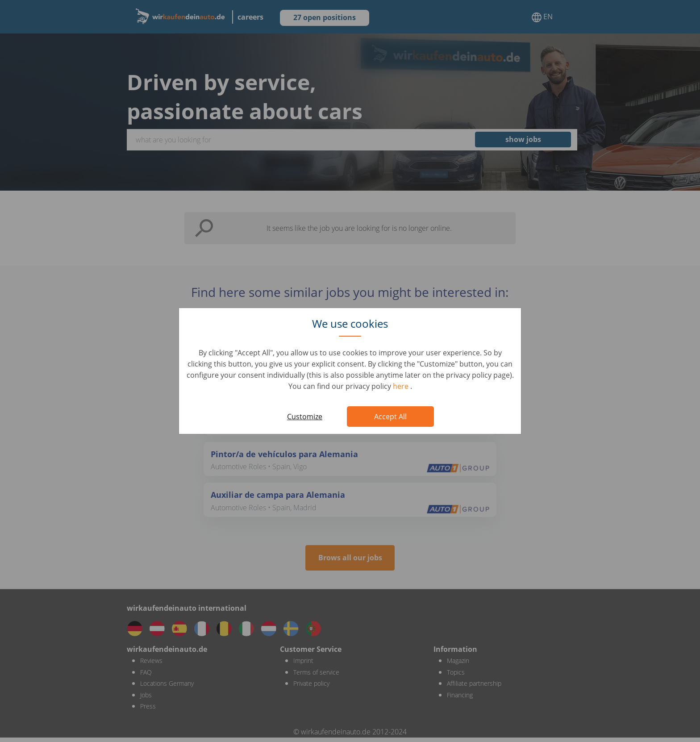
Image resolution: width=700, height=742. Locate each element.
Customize (305, 417)
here (402, 386)
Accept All (390, 417)
